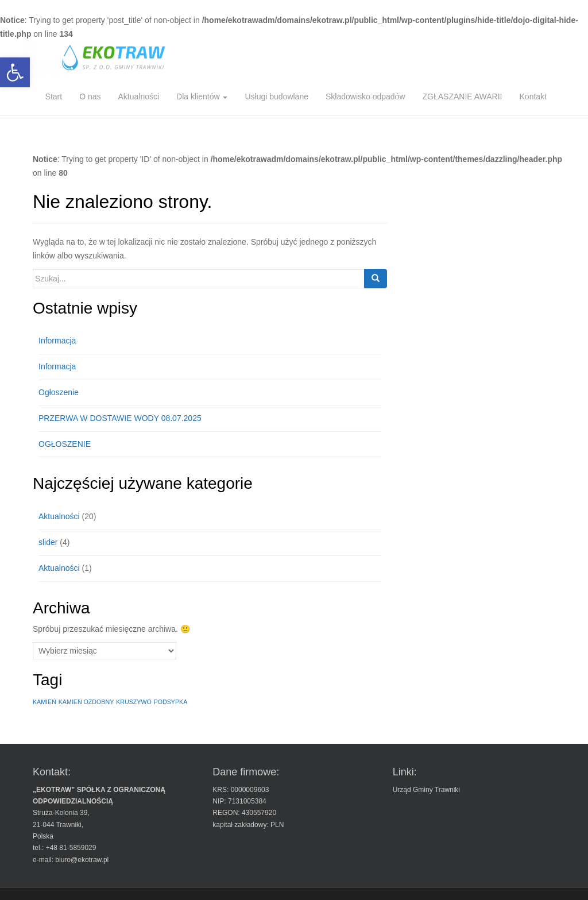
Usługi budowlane (276, 96)
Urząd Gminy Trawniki (426, 790)
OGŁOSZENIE (65, 444)
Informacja (57, 341)
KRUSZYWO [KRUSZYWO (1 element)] (134, 702)
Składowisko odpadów (365, 96)
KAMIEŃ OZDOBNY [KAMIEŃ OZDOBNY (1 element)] (86, 702)
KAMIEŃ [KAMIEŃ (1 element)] (45, 702)
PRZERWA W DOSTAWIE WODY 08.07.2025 (120, 418)
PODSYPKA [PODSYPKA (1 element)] (171, 702)
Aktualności (138, 96)
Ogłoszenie (59, 392)
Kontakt (533, 96)
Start (54, 96)
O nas (90, 96)
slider (48, 542)
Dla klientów (202, 96)
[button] (15, 72)
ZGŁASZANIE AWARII (463, 96)
